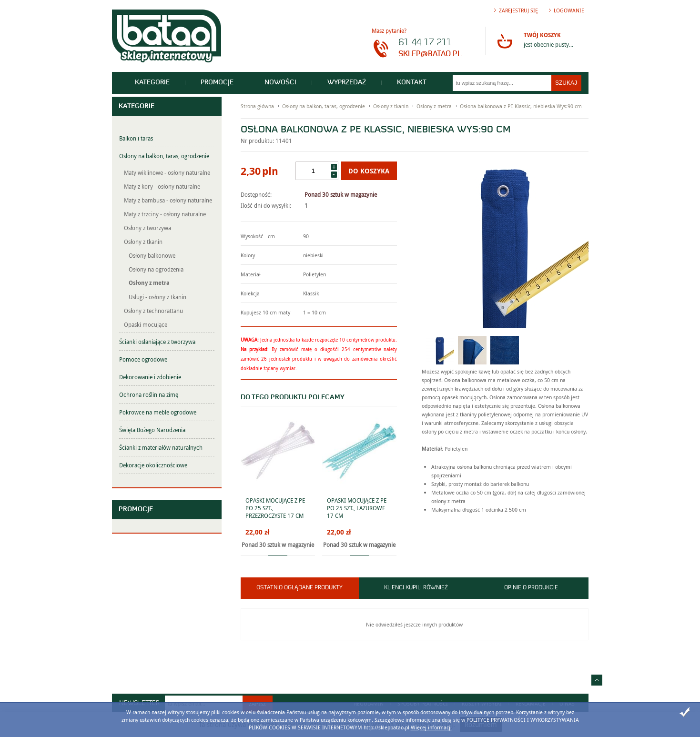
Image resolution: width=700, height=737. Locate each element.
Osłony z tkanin (143, 242)
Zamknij (685, 712)
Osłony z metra (149, 283)
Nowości (280, 83)
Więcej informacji (431, 727)
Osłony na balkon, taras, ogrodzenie (164, 156)
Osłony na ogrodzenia (156, 269)
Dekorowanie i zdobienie (150, 377)
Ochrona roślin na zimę (149, 394)
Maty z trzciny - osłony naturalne (165, 214)
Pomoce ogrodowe (143, 359)
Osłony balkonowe (152, 255)
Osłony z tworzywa (147, 228)
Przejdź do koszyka (505, 41)
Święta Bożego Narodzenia (152, 430)
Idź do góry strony (597, 680)
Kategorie (152, 83)
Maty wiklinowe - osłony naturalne (167, 172)
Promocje (217, 83)
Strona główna (257, 106)
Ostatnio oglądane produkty (299, 588)
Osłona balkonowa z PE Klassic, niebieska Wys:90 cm (521, 106)
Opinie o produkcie (531, 588)
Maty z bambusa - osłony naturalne (168, 200)
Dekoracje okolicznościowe (153, 465)
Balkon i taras (136, 138)
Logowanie (569, 10)
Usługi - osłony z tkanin (157, 297)
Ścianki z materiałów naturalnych (161, 447)
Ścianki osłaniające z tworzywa (157, 342)
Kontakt (412, 83)
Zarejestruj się (518, 10)
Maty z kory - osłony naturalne (162, 186)
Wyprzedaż (347, 83)
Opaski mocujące (146, 324)
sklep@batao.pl (430, 54)
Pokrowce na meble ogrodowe (158, 412)
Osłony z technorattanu (153, 311)
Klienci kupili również (416, 588)
